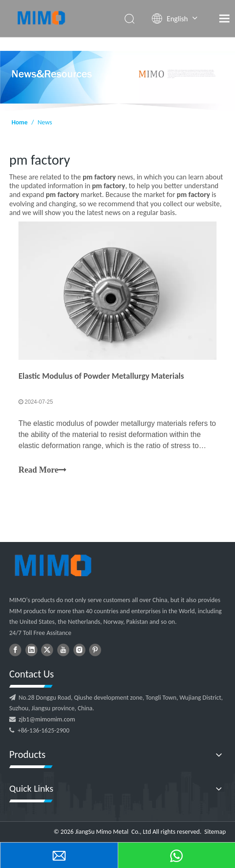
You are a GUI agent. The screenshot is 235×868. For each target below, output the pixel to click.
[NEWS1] (117, 81)
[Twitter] (47, 650)
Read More (42, 470)
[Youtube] (63, 650)
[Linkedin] (31, 650)
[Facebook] (15, 650)
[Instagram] (79, 650)
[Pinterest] (95, 650)
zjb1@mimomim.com (47, 719)
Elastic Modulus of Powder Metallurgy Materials (101, 376)
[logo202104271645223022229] (52, 565)
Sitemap (215, 832)
